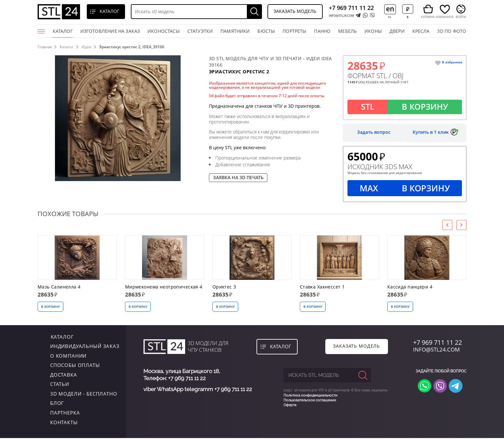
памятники (235, 31)
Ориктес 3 (224, 288)
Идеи (87, 47)
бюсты (266, 31)
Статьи (60, 385)
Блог (57, 404)
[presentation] (447, 226)
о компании (68, 356)
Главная (45, 47)
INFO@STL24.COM (341, 16)
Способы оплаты (75, 366)
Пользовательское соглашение (310, 401)
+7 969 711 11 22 (351, 8)
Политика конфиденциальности (310, 396)
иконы (373, 31)
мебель (347, 31)
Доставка (64, 375)
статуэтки (200, 31)
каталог (62, 337)
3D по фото (452, 31)
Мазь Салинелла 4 (59, 288)
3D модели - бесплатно (84, 395)
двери (397, 31)
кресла (421, 31)
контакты (64, 423)
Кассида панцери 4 (410, 288)
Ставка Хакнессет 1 (322, 288)
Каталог (63, 33)
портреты (294, 31)
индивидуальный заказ (85, 347)
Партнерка (65, 414)
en (390, 9)
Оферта (290, 406)
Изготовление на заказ (110, 31)
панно (322, 31)
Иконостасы (164, 31)
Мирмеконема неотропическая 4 (164, 288)
